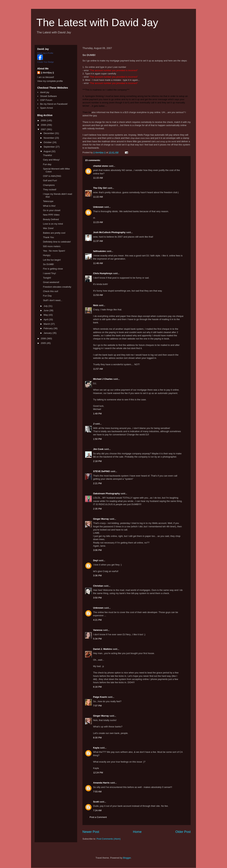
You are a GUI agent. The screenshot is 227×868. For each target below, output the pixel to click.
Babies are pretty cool (54, 233)
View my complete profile (50, 81)
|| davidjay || (47, 73)
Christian (98, 586)
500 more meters (52, 246)
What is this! (49, 206)
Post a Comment (98, 817)
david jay (45, 92)
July (46, 306)
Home (137, 832)
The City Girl (100, 188)
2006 (44, 338)
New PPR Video (51, 215)
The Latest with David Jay (97, 22)
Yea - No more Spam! (54, 251)
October (48, 142)
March (47, 324)
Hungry (47, 255)
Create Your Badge (45, 62)
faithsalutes (99, 251)
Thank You (48, 237)
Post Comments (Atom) (109, 839)
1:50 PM (97, 439)
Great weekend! (51, 282)
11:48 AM (98, 263)
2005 (44, 343)
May (46, 315)
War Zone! (48, 228)
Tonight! (47, 278)
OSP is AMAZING (52, 176)
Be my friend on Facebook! (54, 104)
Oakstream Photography (106, 493)
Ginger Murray (101, 519)
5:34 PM (97, 639)
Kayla (96, 748)
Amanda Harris (101, 783)
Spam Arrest (46, 108)
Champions (49, 185)
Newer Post (91, 832)
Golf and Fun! (50, 180)
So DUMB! (48, 264)
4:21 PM (97, 620)
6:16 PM (97, 687)
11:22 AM (98, 197)
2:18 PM (97, 461)
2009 (44, 120)
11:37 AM (98, 241)
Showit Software (48, 96)
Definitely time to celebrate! (57, 242)
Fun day (47, 164)
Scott (96, 802)
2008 (44, 125)
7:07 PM (97, 706)
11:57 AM (98, 369)
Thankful (47, 155)
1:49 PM (97, 414)
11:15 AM (98, 178)
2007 (44, 129)
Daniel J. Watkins (103, 649)
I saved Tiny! (49, 273)
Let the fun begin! (52, 260)
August (48, 151)
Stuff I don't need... (53, 300)
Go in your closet (52, 210)
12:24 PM (98, 773)
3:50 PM (97, 598)
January (48, 333)
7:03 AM (97, 792)
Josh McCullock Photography (109, 232)
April (46, 319)
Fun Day (47, 296)
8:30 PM (97, 738)
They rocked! (50, 190)
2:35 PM (97, 509)
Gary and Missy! (51, 160)
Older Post (183, 832)
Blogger (127, 858)
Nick (95, 305)
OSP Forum (46, 100)
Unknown (98, 207)
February (49, 328)
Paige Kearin (100, 697)
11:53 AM (98, 295)
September (50, 147)
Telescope (48, 201)
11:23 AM (98, 222)
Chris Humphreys (103, 273)
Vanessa (98, 630)
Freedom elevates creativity (57, 287)
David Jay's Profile (45, 53)
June (46, 310)
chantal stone (101, 166)
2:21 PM (97, 483)
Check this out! (51, 291)
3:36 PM (97, 576)
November (49, 138)
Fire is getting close (53, 269)
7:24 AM (97, 810)
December (49, 133)
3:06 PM (97, 550)
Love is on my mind (53, 224)
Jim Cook (98, 449)
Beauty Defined (51, 219)
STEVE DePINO (102, 471)
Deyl (95, 560)
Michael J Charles (103, 379)
